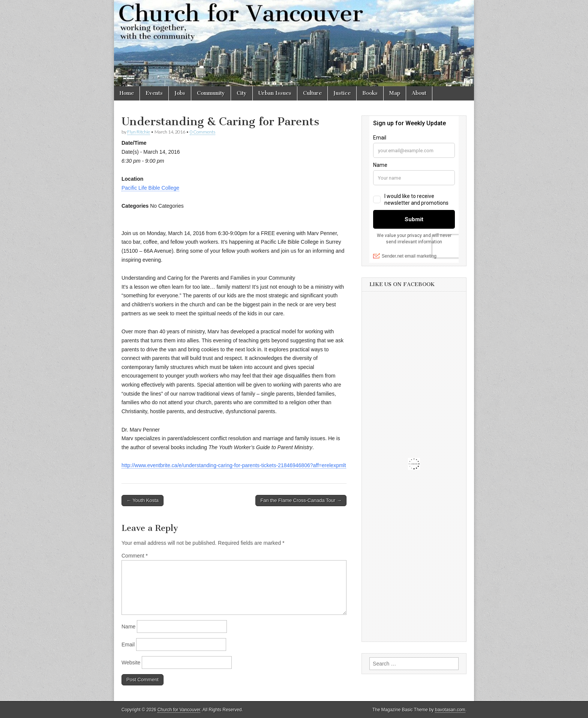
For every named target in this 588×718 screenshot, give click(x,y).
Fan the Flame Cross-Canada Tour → (301, 500)
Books (370, 93)
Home (127, 93)
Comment (135, 556)
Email (128, 645)
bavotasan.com (450, 710)
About (419, 93)
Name (128, 627)
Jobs (180, 93)
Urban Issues (275, 93)
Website (131, 663)
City (242, 93)
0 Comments (202, 132)
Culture (312, 93)
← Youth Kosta (142, 500)
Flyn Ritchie (139, 132)
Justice (342, 93)
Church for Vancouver (179, 710)
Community (211, 93)
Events (154, 93)
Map (395, 93)
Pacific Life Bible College (150, 188)
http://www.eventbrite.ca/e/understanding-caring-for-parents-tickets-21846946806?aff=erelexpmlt (234, 465)
